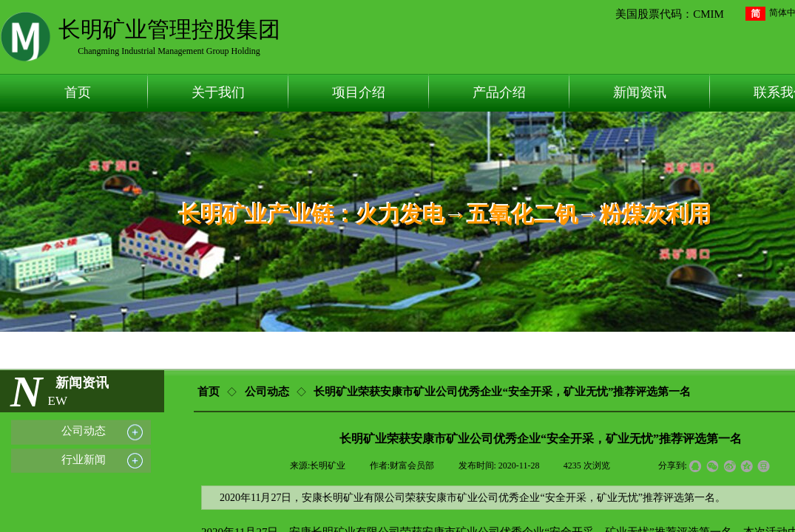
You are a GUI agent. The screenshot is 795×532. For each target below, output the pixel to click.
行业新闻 (84, 459)
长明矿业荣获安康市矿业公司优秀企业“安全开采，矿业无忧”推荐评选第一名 (502, 392)
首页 (78, 92)
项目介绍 (359, 92)
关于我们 (218, 92)
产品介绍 (499, 92)
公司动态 (267, 392)
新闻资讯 (640, 92)
